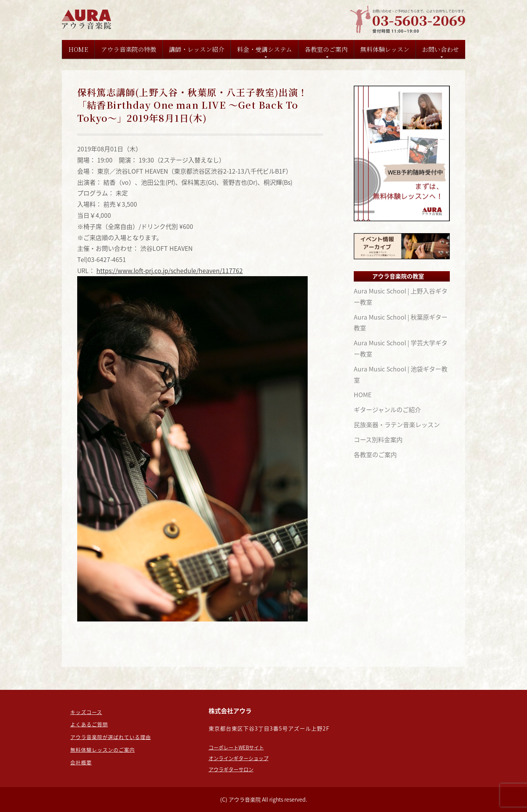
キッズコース (86, 712)
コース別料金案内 (378, 439)
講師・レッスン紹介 (197, 49)
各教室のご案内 (326, 49)
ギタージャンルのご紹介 (387, 409)
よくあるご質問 (89, 724)
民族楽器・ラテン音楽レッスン (397, 424)
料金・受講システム (264, 49)
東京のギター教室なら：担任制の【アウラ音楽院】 (88, 19)
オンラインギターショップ (239, 758)
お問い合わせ (441, 49)
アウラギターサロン (231, 769)
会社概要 (81, 762)
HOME (78, 49)
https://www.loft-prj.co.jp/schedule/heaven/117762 (170, 270)
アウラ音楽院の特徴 (129, 49)
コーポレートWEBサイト (236, 747)
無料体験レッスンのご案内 (103, 750)
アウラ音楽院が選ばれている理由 (111, 737)
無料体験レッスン (385, 49)
